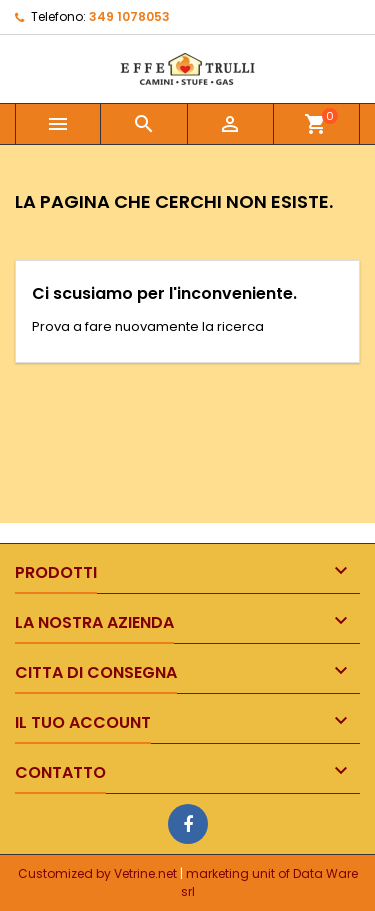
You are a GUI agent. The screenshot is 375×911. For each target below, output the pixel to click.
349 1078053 (129, 16)
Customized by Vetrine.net (99, 873)
